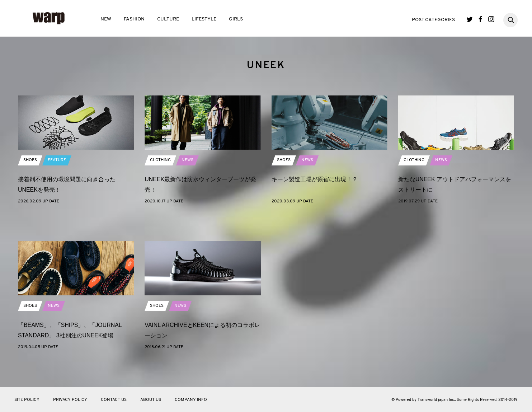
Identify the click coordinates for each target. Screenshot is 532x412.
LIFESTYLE (204, 19)
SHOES (30, 185)
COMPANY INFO (191, 400)
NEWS (187, 185)
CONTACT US (114, 400)
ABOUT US (151, 400)
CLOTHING (160, 185)
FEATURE (57, 185)
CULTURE (168, 19)
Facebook (481, 19)
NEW (106, 19)
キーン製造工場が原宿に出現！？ (315, 204)
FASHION (134, 19)
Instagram (491, 19)
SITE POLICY (27, 400)
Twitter (470, 19)
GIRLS (236, 19)
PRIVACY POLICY (70, 400)
